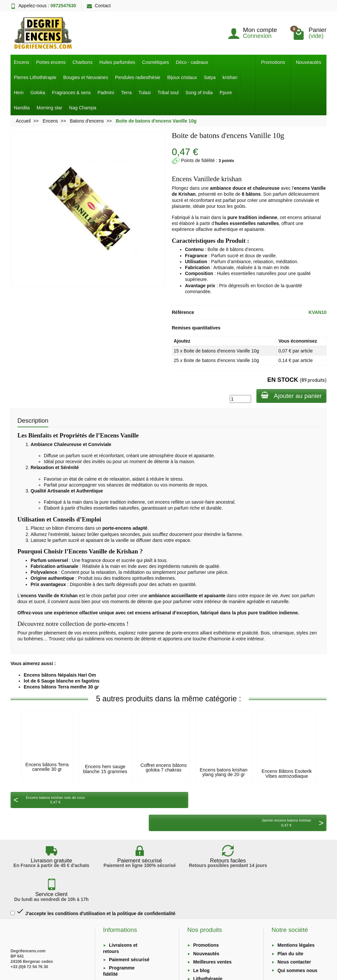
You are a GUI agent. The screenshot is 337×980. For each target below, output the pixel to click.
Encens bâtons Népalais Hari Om (60, 675)
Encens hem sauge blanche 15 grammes (105, 769)
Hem (19, 93)
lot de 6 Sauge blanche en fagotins (62, 681)
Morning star (49, 108)
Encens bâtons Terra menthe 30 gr (61, 687)
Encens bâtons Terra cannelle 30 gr (47, 767)
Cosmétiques (156, 62)
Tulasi (145, 93)
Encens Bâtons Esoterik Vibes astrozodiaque (287, 773)
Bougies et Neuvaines (86, 77)
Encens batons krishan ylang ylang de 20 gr (224, 772)
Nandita (22, 108)
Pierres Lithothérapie (35, 77)
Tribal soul (168, 93)
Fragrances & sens (71, 93)
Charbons (82, 62)
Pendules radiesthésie (138, 77)
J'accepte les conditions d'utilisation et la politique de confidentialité (93, 860)
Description (33, 420)
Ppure (226, 93)
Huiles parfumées (117, 62)
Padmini (106, 93)
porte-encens (185, 633)
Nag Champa (83, 108)
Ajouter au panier (291, 395)
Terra (126, 93)
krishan (230, 77)
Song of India (199, 93)
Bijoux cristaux (182, 77)
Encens (22, 62)
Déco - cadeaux (192, 62)
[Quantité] (239, 399)
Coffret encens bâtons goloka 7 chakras (164, 768)
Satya (210, 77)
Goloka (38, 93)
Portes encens (51, 62)
